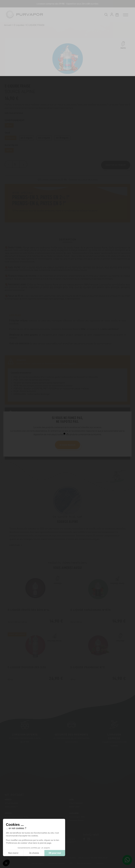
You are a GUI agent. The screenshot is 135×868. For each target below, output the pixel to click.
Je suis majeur (67, 445)
